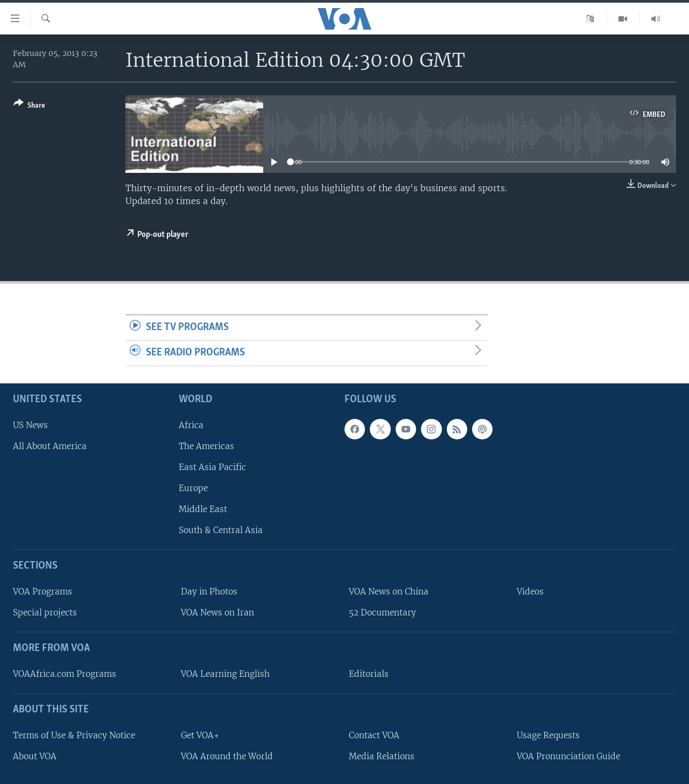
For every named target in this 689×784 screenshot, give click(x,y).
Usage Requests (548, 735)
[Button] (29, 106)
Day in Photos (209, 591)
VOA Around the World (227, 756)
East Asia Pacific (212, 467)
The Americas (206, 446)
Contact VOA (374, 735)
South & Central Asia (221, 530)
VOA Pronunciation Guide (568, 756)
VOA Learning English (225, 674)
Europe (193, 488)
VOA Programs (43, 591)
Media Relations (382, 756)
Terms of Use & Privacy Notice (74, 735)
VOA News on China (389, 591)
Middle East (203, 509)
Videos (530, 591)
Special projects (45, 612)
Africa (191, 425)
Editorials (369, 674)
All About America (50, 446)
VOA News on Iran (217, 612)
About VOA (35, 756)
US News (30, 425)
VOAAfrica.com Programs (65, 674)
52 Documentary (382, 612)
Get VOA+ (200, 735)
